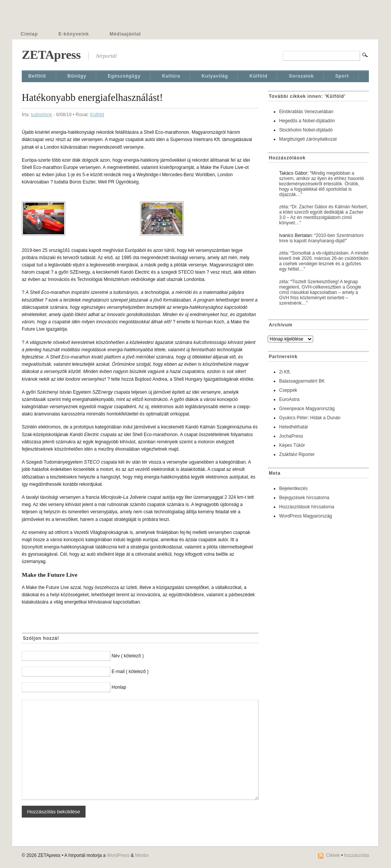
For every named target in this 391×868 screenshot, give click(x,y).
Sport (342, 76)
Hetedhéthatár (294, 427)
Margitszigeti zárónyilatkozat (308, 139)
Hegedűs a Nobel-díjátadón (307, 121)
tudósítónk (41, 115)
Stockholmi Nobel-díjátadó (306, 130)
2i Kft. (285, 372)
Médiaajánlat (125, 34)
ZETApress (51, 55)
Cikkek (333, 855)
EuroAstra (289, 399)
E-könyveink (74, 34)
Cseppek (288, 390)
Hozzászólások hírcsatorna (307, 507)
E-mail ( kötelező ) (130, 672)
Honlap (119, 687)
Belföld (37, 76)
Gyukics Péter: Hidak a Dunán (310, 418)
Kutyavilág (215, 76)
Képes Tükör (292, 445)
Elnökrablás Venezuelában (306, 112)
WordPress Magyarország (306, 516)
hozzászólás (357, 855)
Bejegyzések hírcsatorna (304, 498)
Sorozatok (301, 76)
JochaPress (291, 436)
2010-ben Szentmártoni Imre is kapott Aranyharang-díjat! (321, 238)
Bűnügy (77, 76)
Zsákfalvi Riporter (297, 454)
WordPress (118, 855)
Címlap (29, 34)
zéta (284, 207)
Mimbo (142, 855)
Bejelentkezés (293, 488)
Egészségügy (124, 76)
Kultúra (171, 76)
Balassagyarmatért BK (302, 381)
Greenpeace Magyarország (307, 409)
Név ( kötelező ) (128, 656)
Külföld (258, 76)
